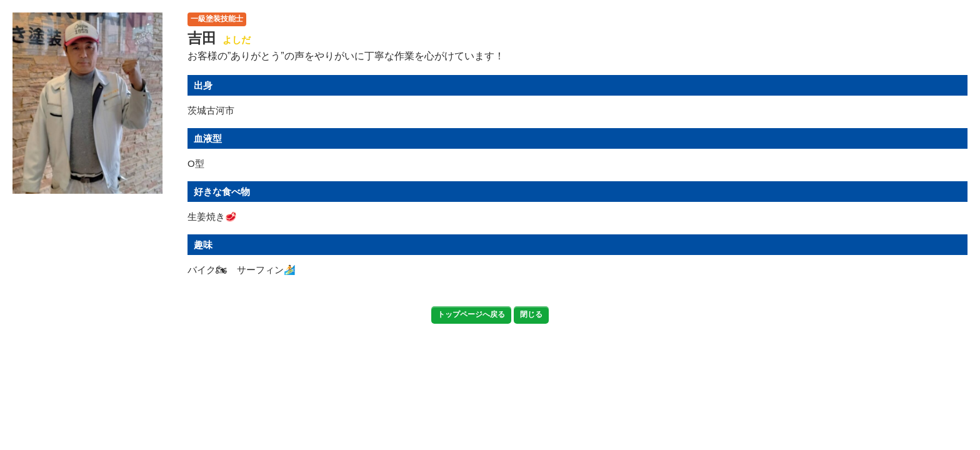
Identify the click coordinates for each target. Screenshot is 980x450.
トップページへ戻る (471, 314)
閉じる (531, 314)
